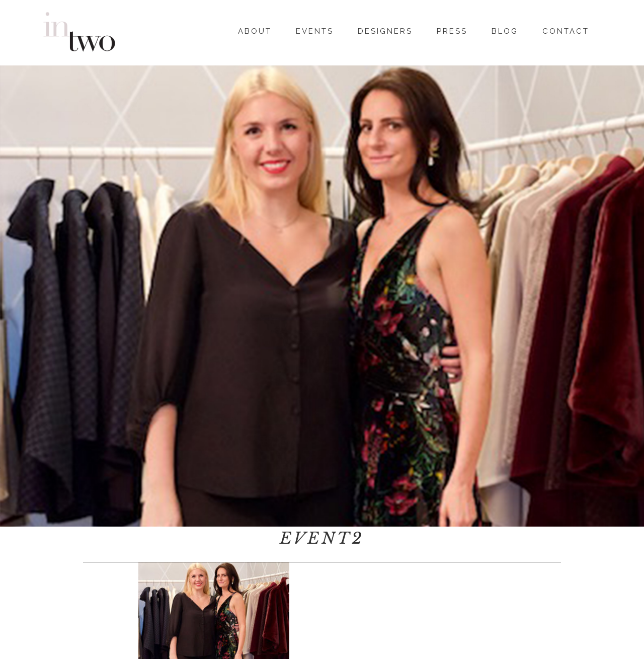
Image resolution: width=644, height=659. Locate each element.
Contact (566, 30)
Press (452, 30)
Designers (385, 30)
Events (315, 30)
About (255, 30)
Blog (505, 30)
